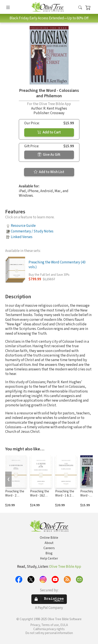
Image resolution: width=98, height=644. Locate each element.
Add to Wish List (49, 172)
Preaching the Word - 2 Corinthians (15, 496)
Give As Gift (49, 155)
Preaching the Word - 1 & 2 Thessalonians (65, 496)
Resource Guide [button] (23, 226)
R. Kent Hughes (55, 109)
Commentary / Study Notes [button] (32, 231)
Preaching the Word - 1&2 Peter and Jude (40, 496)
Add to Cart (49, 132)
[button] (80, 8)
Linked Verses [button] (22, 237)
